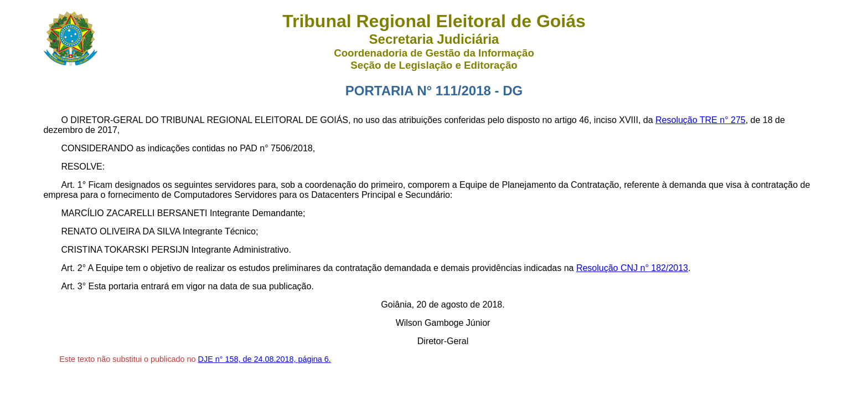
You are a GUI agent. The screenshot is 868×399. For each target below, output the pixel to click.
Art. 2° (73, 268)
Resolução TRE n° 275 (701, 120)
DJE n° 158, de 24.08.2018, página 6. (265, 359)
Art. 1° (73, 185)
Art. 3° (73, 286)
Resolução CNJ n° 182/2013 (632, 268)
